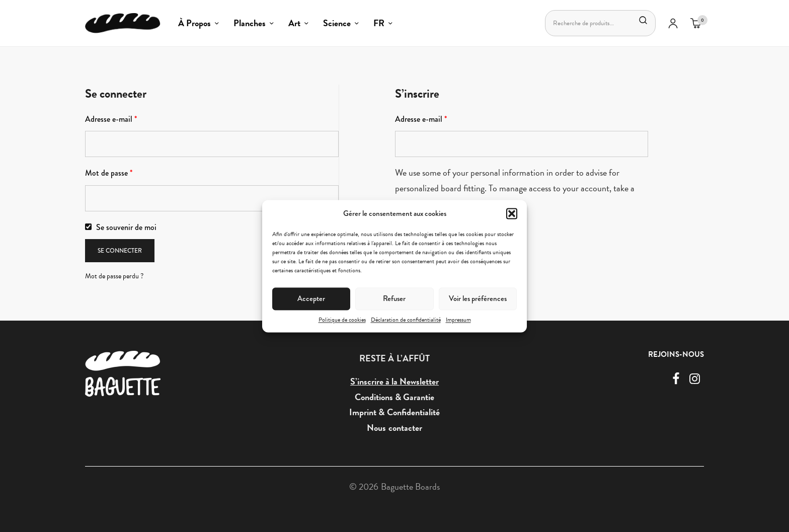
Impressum (458, 320)
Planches (250, 23)
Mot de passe (109, 173)
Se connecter (120, 251)
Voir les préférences (478, 298)
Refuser (394, 298)
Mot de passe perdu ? (114, 276)
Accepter (311, 298)
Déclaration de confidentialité (406, 320)
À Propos (194, 23)
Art (294, 23)
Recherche (643, 20)
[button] (512, 213)
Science (337, 23)
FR (379, 23)
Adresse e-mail (111, 119)
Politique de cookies (342, 320)
